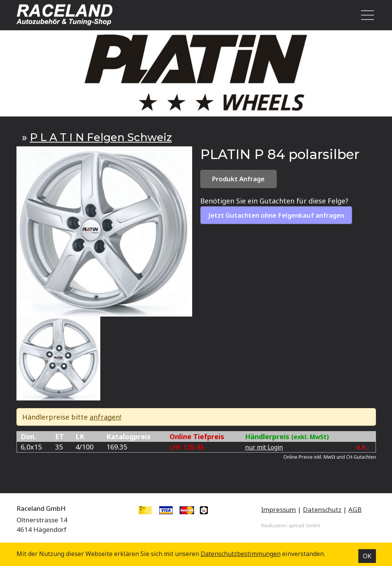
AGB (355, 509)
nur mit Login (264, 447)
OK (367, 556)
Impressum (278, 509)
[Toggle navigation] (365, 15)
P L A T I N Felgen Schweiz (101, 137)
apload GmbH (304, 525)
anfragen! (105, 417)
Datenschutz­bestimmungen (241, 554)
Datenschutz (322, 509)
